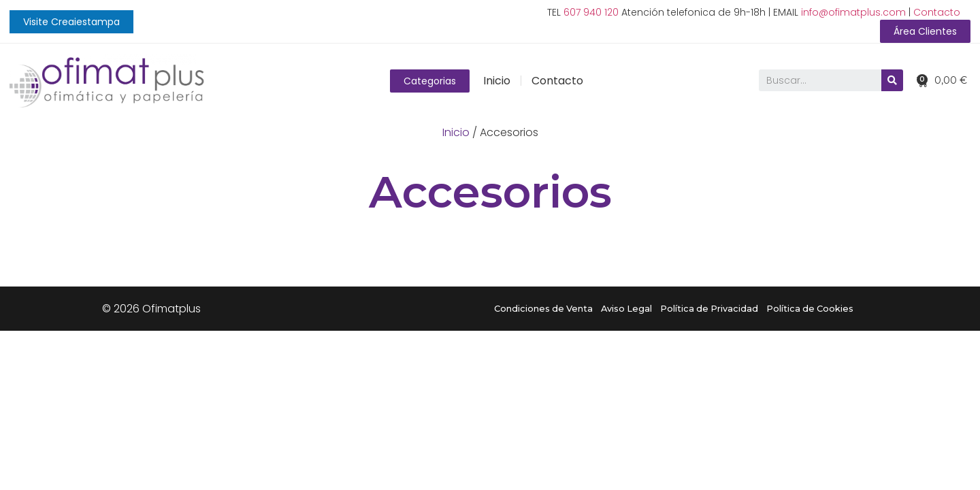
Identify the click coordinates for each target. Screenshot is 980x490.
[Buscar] (892, 81)
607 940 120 (591, 12)
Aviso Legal (626, 309)
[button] (71, 22)
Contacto (937, 12)
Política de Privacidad (709, 309)
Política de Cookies (810, 309)
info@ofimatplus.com (853, 12)
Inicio (497, 81)
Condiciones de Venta (543, 309)
